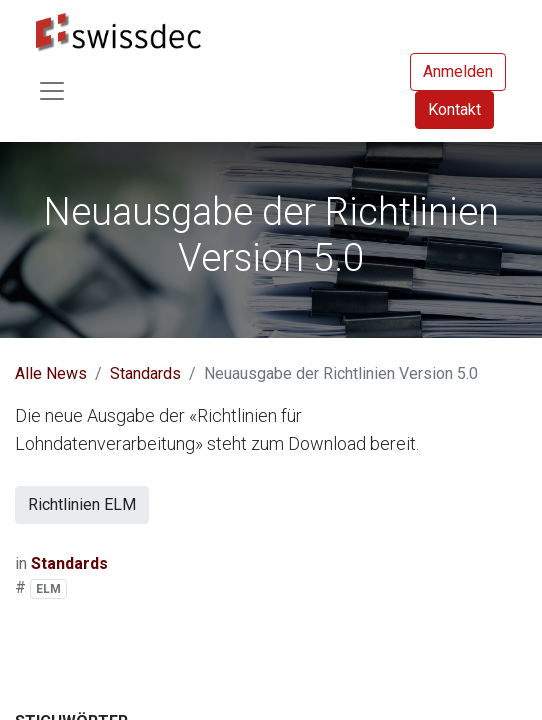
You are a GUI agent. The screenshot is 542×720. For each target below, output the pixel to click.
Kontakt (454, 109)
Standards (145, 373)
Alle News (51, 373)
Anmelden (458, 71)
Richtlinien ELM (82, 504)
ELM (48, 589)
